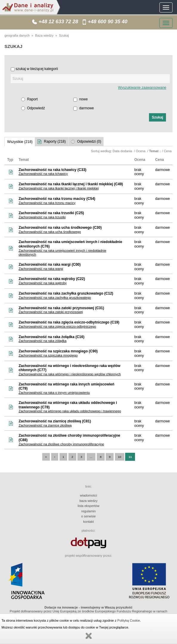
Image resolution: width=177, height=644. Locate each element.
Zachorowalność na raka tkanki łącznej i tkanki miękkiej (59, 188)
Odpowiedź (36, 108)
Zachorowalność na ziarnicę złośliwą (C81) (55, 421)
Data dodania (123, 151)
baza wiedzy (89, 501)
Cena (168, 151)
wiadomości (88, 495)
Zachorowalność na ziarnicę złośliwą (45, 425)
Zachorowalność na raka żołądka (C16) (51, 337)
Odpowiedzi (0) (89, 141)
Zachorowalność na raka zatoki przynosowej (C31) (61, 308)
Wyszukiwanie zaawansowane (142, 88)
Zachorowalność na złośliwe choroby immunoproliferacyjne (61, 444)
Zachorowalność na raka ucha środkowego (50, 232)
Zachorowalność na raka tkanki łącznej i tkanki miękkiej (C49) (71, 184)
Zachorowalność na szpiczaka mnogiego (48, 355)
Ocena (141, 151)
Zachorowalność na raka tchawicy (43, 174)
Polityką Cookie (129, 620)
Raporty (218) (55, 141)
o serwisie (89, 516)
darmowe (87, 108)
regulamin (88, 511)
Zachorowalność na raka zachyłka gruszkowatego (55, 298)
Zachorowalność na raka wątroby (42, 283)
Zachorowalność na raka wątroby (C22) (52, 279)
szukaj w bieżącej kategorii (37, 69)
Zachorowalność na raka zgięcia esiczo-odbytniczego (57, 326)
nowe (84, 99)
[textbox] (90, 79)
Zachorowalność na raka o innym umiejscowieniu (54, 393)
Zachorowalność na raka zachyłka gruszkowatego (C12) (66, 293)
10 (120, 457)
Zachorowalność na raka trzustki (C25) (51, 213)
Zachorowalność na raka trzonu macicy (47, 203)
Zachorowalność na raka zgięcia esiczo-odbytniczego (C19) (69, 322)
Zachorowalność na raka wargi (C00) (49, 265)
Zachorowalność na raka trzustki (42, 217)
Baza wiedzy (44, 35)
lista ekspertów (89, 506)
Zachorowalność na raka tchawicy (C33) (52, 170)
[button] (157, 117)
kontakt (88, 522)
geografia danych (17, 35)
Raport (32, 99)
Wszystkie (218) (20, 142)
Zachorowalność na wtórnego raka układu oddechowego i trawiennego (70, 411)
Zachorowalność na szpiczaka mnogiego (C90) (58, 351)
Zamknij (88, 636)
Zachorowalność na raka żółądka (42, 341)
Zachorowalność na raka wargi (41, 269)
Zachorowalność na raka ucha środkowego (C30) (60, 228)
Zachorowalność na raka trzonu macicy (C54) (57, 199)
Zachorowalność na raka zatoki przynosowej (51, 312)
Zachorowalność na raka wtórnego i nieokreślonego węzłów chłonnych (70, 374)
